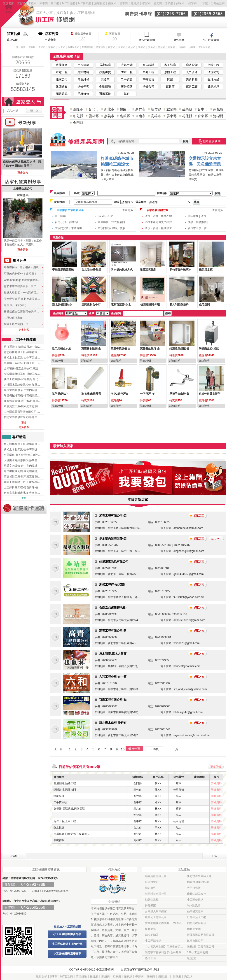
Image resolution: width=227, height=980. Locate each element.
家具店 (170, 87)
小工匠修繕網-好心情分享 (67, 944)
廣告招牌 (127, 87)
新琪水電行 (152, 882)
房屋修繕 (62, 65)
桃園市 (125, 109)
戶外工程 (148, 72)
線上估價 (20, 37)
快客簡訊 (150, 929)
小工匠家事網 (211, 40)
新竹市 (140, 109)
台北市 (94, 109)
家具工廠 (192, 87)
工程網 (32, 3)
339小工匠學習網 (197, 952)
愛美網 (158, 3)
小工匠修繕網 (195, 900)
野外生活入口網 (197, 917)
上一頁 (58, 749)
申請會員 (55, 37)
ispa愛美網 (194, 906)
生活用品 (213, 79)
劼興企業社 (152, 900)
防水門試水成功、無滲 (111, 228)
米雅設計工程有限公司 (201, 947)
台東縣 (203, 116)
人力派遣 (192, 72)
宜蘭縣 (172, 109)
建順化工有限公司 (156, 917)
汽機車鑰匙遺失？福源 (158, 222)
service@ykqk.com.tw (55, 891)
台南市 (140, 116)
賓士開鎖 (60, 216)
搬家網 (112, 3)
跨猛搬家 (150, 906)
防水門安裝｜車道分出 (68, 228)
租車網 (124, 3)
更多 (24, 423)
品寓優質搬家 (195, 911)
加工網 (55, 3)
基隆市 (78, 109)
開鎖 (170, 79)
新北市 (109, 109)
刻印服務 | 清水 (197, 216)
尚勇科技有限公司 (156, 894)
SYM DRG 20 (106, 216)
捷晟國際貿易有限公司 (201, 935)
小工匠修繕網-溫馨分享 (67, 954)
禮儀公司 (148, 87)
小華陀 (204, 3)
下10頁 (154, 749)
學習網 (146, 3)
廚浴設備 (192, 65)
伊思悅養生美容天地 (199, 876)
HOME (14, 856)
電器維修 (83, 79)
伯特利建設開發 (197, 923)
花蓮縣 (187, 116)
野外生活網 (218, 3)
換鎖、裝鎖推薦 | (198, 222)
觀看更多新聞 (212, 141)
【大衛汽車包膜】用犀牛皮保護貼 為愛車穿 (164, 947)
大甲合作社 (194, 888)
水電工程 (62, 72)
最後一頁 (134, 749)
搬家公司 (62, 79)
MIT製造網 (69, 3)
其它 (127, 94)
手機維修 (83, 94)
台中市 (203, 109)
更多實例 (23, 249)
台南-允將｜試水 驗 (67, 222)
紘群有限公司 (195, 941)
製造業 (105, 79)
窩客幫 (21, 3)
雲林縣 (94, 116)
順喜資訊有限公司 (156, 876)
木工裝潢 (170, 65)
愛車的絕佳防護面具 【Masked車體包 (164, 923)
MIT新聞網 (85, 3)
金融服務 (105, 87)
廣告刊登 (179, 40)
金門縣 (78, 123)
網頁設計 (164, 977)
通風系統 (105, 94)
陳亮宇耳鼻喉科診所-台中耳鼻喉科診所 (164, 952)
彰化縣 (78, 116)
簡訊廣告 (150, 888)
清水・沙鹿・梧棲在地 (158, 216)
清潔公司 (213, 72)
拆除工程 (213, 65)
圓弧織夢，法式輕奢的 (111, 222)
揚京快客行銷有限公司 (138, 970)
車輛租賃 (148, 79)
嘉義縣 (125, 116)
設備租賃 (105, 72)
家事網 (44, 3)
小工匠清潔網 (153, 941)
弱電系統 (62, 94)
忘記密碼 (13, 111)
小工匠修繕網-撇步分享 (67, 934)
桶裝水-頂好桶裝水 (198, 882)
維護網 (94, 977)
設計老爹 (8, 3)
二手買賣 (127, 79)
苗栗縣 (187, 109)
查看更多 (128, 210)
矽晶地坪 (213, 87)
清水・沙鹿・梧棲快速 (158, 228)
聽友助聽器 (152, 935)
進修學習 (83, 87)
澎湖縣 (218, 116)
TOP (215, 856)
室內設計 (148, 65)
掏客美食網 (194, 929)
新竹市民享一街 (197, 228)
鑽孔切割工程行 (197, 894)
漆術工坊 (150, 958)
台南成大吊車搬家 (156, 911)
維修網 (135, 3)
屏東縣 (172, 116)
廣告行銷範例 (147, 40)
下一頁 (174, 749)
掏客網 (193, 3)
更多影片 (23, 172)
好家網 (180, 3)
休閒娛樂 (62, 87)
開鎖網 (169, 3)
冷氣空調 (127, 65)
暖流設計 (192, 958)
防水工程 (127, 72)
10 (123, 749)
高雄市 (156, 116)
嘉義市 (109, 116)
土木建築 (83, 65)
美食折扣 (192, 79)
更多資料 (24, 427)
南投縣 (218, 109)
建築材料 (83, 72)
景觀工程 (170, 72)
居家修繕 (105, 65)
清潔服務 (100, 3)
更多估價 (216, 767)
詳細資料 (216, 783)
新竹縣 (156, 109)
